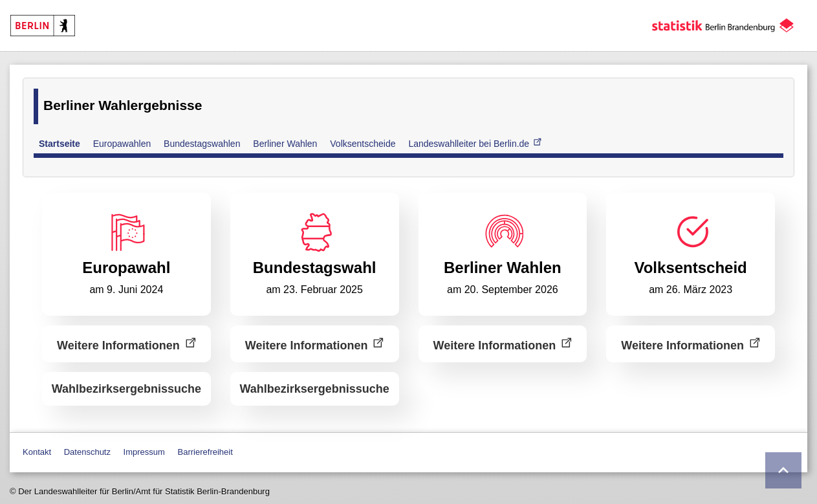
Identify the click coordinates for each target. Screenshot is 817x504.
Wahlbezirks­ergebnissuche (126, 389)
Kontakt (37, 452)
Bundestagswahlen (202, 144)
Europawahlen (122, 144)
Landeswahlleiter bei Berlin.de (475, 143)
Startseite (60, 144)
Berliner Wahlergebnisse (123, 105)
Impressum (144, 452)
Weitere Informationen (126, 344)
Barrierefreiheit (205, 452)
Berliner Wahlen (285, 144)
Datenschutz (87, 452)
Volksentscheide (363, 144)
